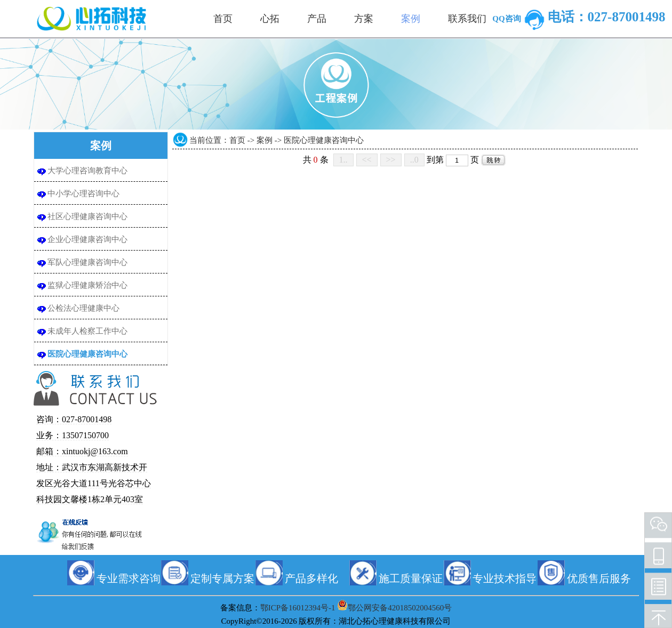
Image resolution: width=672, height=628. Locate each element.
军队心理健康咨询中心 (87, 262)
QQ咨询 (520, 19)
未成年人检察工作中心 (87, 331)
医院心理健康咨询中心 (87, 354)
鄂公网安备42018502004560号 (400, 608)
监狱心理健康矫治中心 (87, 285)
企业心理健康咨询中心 (87, 239)
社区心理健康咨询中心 (87, 216)
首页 (237, 140)
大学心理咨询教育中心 (87, 171)
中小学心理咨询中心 (83, 194)
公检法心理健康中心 (83, 308)
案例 (265, 140)
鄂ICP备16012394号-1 (298, 608)
